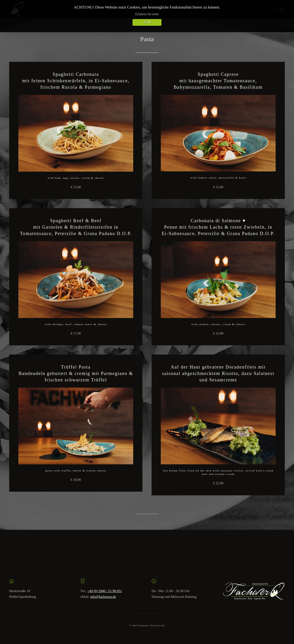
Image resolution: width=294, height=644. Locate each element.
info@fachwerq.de (103, 597)
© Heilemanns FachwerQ (147, 625)
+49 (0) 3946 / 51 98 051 (105, 591)
